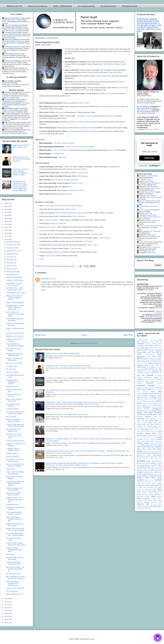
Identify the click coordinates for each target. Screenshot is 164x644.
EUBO (160, 399)
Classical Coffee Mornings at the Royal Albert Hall (15, 425)
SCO (160, 471)
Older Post (128, 335)
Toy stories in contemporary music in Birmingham (15, 413)
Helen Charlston (156, 188)
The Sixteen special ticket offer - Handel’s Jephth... (15, 534)
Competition (10, 555)
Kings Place (154, 421)
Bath (138, 351)
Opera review (92, 245)
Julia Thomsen (151, 196)
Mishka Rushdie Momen (152, 237)
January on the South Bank (15, 588)
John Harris (82, 150)
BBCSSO (159, 353)
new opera (140, 438)
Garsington (146, 407)
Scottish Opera (148, 472)
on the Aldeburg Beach (65, 180)
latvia (160, 421)
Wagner (159, 497)
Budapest (159, 362)
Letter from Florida (148, 424)
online (151, 445)
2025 (6, 206)
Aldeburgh (140, 344)
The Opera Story (147, 489)
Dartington (145, 392)
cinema (146, 379)
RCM (160, 461)
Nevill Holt (159, 436)
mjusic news (154, 430)
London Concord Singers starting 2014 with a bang (15, 544)
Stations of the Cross (77, 190)
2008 (6, 614)
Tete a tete (57, 150)
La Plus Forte (111, 150)
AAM (160, 340)
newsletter (140, 440)
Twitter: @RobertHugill (62, 6)
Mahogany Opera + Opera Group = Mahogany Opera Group (15, 307)
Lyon (161, 428)
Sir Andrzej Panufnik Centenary (13, 405)
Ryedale (139, 469)
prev (161, 459)
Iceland (155, 417)
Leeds (150, 422)
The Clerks (64, 143)
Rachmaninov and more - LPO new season (15, 284)
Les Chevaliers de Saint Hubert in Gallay (82, 131)
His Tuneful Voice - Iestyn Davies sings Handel (15, 289)
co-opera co (153, 381)
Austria (155, 345)
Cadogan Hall (157, 371)
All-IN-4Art (148, 344)
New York (146, 438)
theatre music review (144, 491)
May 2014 (10, 263)
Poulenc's (60, 252)
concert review (146, 385)
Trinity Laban (154, 493)
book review (157, 356)
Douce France (83, 173)
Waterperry (146, 499)
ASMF (151, 345)
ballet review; (158, 347)
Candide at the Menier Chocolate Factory (13, 563)
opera (160, 445)
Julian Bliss (151, 251)
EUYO (139, 401)
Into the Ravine (11, 417)
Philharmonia (141, 457)
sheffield (139, 474)
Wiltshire (159, 504)
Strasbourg (148, 482)
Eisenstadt (140, 397)
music (156, 432)
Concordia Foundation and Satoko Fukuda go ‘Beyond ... (15, 483)
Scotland (140, 472)
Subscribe (149, 158)
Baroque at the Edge (156, 349)
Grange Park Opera (115, 72)
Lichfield (139, 426)
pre (156, 459)
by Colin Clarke (154, 365)
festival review (146, 403)
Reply (43, 290)
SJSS (145, 474)
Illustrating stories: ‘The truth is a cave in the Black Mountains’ (68, 366)
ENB (149, 397)
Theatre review (97, 234)
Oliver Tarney (151, 197)
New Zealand (153, 438)
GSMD (139, 414)
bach (138, 347)
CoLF (160, 381)
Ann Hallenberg (155, 231)
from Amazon (149, 290)
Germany (159, 407)
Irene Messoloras (153, 187)
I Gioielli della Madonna (109, 106)
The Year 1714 (11, 369)
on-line (147, 445)
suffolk (153, 484)
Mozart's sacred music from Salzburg (69, 213)
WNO (155, 506)
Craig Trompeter (145, 210)
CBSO (157, 373)
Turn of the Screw (12, 591)
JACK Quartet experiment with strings (15, 320)
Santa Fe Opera (153, 471)
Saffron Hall (147, 469)
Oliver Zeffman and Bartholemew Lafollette (15, 345)
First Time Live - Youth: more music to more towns (14, 436)
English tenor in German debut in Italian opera (62, 353)
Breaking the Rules (87, 128)
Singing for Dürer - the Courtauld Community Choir (14, 500)
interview (141, 419)
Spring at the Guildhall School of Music (13, 494)
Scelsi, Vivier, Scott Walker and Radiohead (15, 473)
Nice (145, 440)
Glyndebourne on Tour (144, 411)
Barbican (146, 349)
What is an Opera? (12, 372)
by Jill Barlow (151, 367)
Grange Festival (156, 411)
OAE (142, 445)
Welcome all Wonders (58, 223)
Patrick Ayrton (151, 235)
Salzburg (140, 471)
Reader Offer (141, 463)
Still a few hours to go (13, 574)
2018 (6, 227)
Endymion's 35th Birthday (15, 280)
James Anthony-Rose (146, 226)
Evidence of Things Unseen (80, 122)
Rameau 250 (10, 469)
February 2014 (12, 272)
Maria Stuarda (92, 116)
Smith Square (158, 474)
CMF (147, 381)
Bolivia (149, 356)
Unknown (45, 279)
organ (157, 451)
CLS (143, 381)
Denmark (153, 392)
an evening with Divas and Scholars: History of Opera (63, 206)
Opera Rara (152, 449)
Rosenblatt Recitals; (144, 467)
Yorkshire (147, 508)
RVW (160, 467)
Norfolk (159, 440)
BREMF (140, 358)
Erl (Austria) (145, 399)
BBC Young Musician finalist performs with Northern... (15, 578)
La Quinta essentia (12, 409)
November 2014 (12, 245)
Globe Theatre (143, 409)
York (143, 508)
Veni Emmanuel (45, 231)
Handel (148, 416)
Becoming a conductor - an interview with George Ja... (15, 569)
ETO (155, 399)
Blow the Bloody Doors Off (15, 333)
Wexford (139, 502)
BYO (144, 371)
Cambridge (140, 373)
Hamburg (140, 417)
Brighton (145, 358)
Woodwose (63, 157)
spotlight (158, 480)
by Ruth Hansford (148, 369)
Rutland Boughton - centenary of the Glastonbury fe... (13, 583)
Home (42, 259)
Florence (150, 405)
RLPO (155, 465)
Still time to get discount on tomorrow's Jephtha (15, 465)
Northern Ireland (143, 443)
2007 (6, 617)
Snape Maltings (142, 476)
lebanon (139, 423)
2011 (6, 605)
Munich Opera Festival (143, 432)
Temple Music (154, 485)
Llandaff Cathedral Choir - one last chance (15, 489)
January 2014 (11, 275)
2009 (6, 611)
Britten (67, 66)
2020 (6, 221)
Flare (71, 187)
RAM (156, 461)
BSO (155, 362)
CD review (88, 241)
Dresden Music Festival (151, 394)
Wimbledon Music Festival (145, 506)
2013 (6, 599)
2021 (6, 218)
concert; (160, 386)
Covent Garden (146, 389)
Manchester (145, 430)
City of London (152, 379)
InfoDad (159, 322)
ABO (138, 342)
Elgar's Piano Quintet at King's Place (14, 400)
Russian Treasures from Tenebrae (14, 340)
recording (159, 463)
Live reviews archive (86, 6)
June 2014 (10, 260)
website (160, 499)
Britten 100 (154, 360)
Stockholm (140, 482)
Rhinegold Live (146, 465)
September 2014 (12, 251)
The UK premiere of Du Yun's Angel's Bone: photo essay (66, 414)
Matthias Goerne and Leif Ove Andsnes (15, 525)
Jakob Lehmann (152, 247)
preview (141, 461)
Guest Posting (147, 414)
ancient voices (157, 344)
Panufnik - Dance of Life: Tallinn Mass (14, 359)
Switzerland (140, 485)
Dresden (140, 394)
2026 (6, 204)
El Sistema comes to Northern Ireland (13, 450)
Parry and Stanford (80, 169)
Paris (149, 455)
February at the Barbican (14, 277)
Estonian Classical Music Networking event (14, 355)
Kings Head (144, 421)
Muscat (152, 432)
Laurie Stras (143, 242)
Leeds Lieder (157, 422)
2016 (6, 233)
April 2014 (10, 266)
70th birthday (123, 88)
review (139, 465)
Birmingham (141, 356)
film (151, 403)
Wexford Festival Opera (153, 502)
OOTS (156, 445)
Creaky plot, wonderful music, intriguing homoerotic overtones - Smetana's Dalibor (76, 378)
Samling (145, 471)
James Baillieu (149, 181)
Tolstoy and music (12, 387)
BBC (145, 353)
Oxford (139, 453)
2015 (6, 236)
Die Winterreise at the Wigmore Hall (13, 430)
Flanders (144, 405)
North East (141, 441)
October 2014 (11, 248)
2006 (6, 620)
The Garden (66, 150)
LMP (155, 426)
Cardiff (152, 373)
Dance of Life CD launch (14, 363)
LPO (153, 428)
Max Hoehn (149, 192)
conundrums (152, 388)
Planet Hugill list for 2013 (14, 594)
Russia (156, 467)
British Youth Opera (143, 360)
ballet (142, 347)
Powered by (149, 166)
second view (158, 472)
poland (139, 459)
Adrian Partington (152, 183)
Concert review (105, 238)
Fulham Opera (157, 405)
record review (151, 463)
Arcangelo (140, 345)
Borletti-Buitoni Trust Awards (16, 293)
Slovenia (150, 474)
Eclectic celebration (13, 456)
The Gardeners (148, 487)
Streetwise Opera (157, 482)
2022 (6, 215)
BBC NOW (151, 353)
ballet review (149, 347)
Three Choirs (142, 493)
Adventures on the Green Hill (151, 342)
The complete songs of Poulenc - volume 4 (14, 513)
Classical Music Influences (146, 114)
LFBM (157, 424)
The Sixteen (157, 489)
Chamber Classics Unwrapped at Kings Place (14, 550)
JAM (138, 421)
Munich (160, 430)
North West (150, 441)
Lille (144, 426)
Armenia (146, 345)
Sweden (159, 484)
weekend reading (142, 500)
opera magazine (156, 447)
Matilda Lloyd (151, 253)
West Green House (155, 500)
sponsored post (150, 480)
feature (154, 401)
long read (148, 428)
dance (139, 392)
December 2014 (12, 242)
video (153, 497)
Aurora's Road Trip (12, 505)
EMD (146, 397)
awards (160, 345)
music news (151, 433)
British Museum (158, 358)
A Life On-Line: (153, 340)
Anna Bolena (81, 116)
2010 (6, 608)
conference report (142, 388)
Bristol (151, 358)
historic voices (71, 209)
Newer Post (40, 335)
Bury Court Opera (142, 364)
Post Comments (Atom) (89, 343)
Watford (154, 499)
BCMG (139, 354)
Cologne (139, 383)
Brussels (150, 362)
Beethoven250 (150, 354)
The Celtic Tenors (145, 179)
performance (158, 455)
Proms (148, 461)
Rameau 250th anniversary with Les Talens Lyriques (15, 529)
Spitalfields (141, 480)
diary (160, 392)
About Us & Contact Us (38, 6)
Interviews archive (130, 6)
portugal (145, 459)
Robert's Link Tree (14, 6)
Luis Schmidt (151, 176)
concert (160, 383)
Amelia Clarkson (152, 220)
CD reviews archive (108, 6)
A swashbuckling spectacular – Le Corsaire (13, 382)
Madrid (139, 430)
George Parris (151, 215)
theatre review (157, 491)
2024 (6, 210)
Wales (139, 499)
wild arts (153, 504)
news (160, 438)
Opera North (141, 449)
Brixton (145, 362)
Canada (147, 373)
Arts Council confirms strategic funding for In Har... (14, 519)
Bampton (140, 349)
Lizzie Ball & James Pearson (149, 217)
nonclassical (153, 440)
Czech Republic (157, 390)
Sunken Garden (83, 103)
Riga (152, 465)
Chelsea (139, 378)
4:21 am (53, 279)
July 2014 (10, 257)
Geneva (153, 407)
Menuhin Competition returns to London (13, 421)
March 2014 (11, 269)
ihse (161, 417)
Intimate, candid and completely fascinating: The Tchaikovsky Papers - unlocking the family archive (82, 427)
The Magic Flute (58, 154)
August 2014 (11, 254)
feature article (46, 45)
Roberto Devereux (108, 116)
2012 (6, 602)
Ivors (161, 419)
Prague (151, 459)
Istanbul (153, 419)
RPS (153, 467)
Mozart (100, 64)
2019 (6, 224)
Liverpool (150, 426)
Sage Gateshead (156, 469)
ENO (139, 399)
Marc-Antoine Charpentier (113, 64)
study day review (143, 484)
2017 (6, 230)
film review (156, 403)
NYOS (139, 445)
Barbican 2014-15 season (15, 336)
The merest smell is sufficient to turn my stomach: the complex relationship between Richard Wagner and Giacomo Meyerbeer (20, 186)
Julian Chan (148, 213)
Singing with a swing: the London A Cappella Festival (14, 298)
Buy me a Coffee (152, 129)
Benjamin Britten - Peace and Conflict (14, 558)
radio (153, 461)
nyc (157, 443)
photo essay (150, 457)
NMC (148, 440)
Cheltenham (148, 378)
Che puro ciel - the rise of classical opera (14, 460)
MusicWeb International (154, 317)
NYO (160, 443)
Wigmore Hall (143, 504)
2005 (6, 623)
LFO (161, 424)
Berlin (160, 354)
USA (155, 495)
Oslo (160, 451)
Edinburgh (145, 395)
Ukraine (151, 495)
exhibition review (146, 401)
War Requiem (83, 176)
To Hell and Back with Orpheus (13, 395)
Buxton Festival (154, 363)
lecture (144, 423)
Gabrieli (139, 407)
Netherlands (151, 436)
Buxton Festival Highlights (15, 303)
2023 (6, 212)
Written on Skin (106, 93)
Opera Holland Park (144, 447)
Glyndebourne (157, 409)
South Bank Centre (154, 478)
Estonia (151, 399)
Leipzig (139, 424)
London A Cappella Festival (15, 441)
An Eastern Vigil (11, 366)
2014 (6, 239)
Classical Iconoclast (158, 312)
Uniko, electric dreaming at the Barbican (80, 147)
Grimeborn (158, 413)
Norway (152, 443)
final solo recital (84, 90)
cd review (147, 375)
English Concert (156, 397)
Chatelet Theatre (93, 72)
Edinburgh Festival (156, 395)
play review (158, 457)
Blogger (92, 639)
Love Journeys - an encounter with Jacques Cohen (15, 314)
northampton (158, 442)
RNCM (160, 465)
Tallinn (147, 485)
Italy (157, 419)
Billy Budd (60, 112)
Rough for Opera (12, 453)
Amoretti (69, 194)
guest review (157, 414)
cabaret (149, 371)
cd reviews (158, 375)
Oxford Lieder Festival (150, 453)
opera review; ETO (149, 451)
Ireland (147, 419)
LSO (157, 428)
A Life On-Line (142, 340)
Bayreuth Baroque (148, 351)
